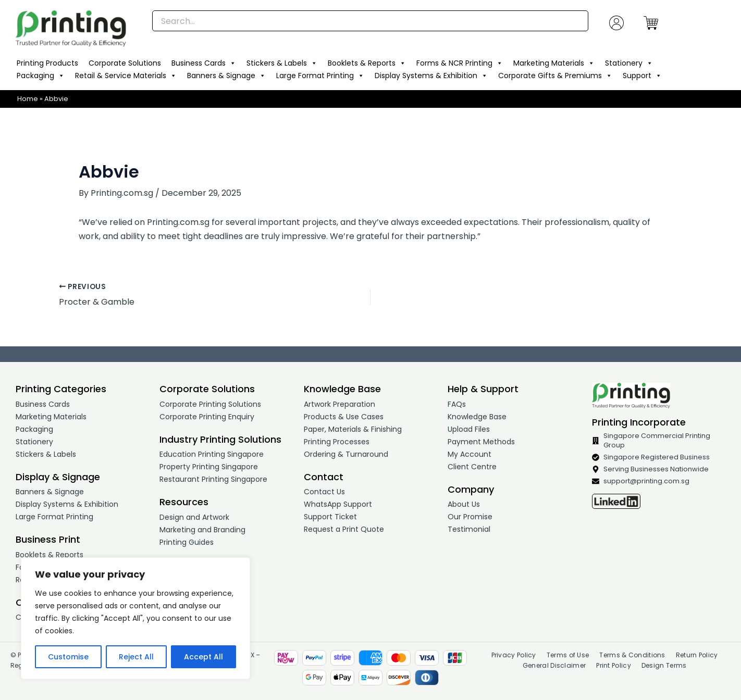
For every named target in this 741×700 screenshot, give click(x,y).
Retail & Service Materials (126, 76)
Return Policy (697, 655)
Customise (68, 657)
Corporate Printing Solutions (210, 404)
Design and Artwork (194, 517)
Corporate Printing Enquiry (207, 417)
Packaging (41, 76)
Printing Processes (337, 442)
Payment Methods (481, 442)
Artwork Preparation (339, 404)
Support (642, 76)
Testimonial (469, 529)
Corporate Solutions (125, 63)
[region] (135, 618)
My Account (470, 454)
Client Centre (472, 467)
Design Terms (664, 665)
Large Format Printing (320, 76)
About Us (464, 504)
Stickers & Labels (282, 63)
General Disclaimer (554, 665)
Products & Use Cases (344, 417)
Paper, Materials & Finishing (353, 429)
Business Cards (204, 63)
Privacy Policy (514, 655)
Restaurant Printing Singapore (213, 479)
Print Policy (614, 665)
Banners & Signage (226, 76)
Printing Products (47, 63)
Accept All (203, 657)
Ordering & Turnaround (346, 454)
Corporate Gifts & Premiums (555, 76)
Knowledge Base (477, 417)
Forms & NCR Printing (460, 63)
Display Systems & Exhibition (431, 76)
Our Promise (470, 517)
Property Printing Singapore (209, 467)
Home (28, 99)
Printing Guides (187, 542)
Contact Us (324, 492)
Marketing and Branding (202, 530)
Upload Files (469, 429)
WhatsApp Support (338, 504)
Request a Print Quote (344, 529)
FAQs (457, 404)
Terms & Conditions (632, 655)
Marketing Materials (554, 63)
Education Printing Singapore (212, 454)
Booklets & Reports (367, 63)
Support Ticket (330, 517)
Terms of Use (568, 655)
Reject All (136, 657)
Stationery (629, 63)
